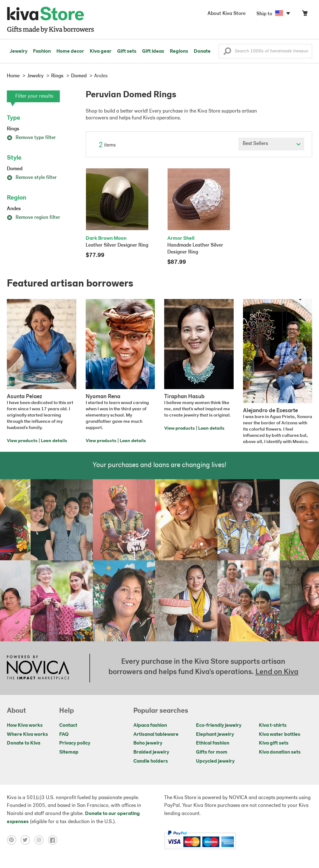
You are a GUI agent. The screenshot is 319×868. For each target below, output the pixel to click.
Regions (179, 51)
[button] (227, 53)
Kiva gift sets (274, 743)
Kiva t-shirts (273, 726)
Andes (14, 209)
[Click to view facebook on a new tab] (54, 840)
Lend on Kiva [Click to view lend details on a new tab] (277, 672)
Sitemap (69, 752)
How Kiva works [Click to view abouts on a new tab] (25, 726)
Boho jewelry (148, 743)
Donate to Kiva (24, 743)
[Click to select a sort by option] (271, 144)
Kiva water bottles (280, 735)
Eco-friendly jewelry (219, 726)
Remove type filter (31, 138)
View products (22, 441)
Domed (15, 169)
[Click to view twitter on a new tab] (27, 840)
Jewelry (19, 51)
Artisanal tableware (156, 735)
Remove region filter (33, 218)
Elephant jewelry (215, 735)
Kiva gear (101, 51)
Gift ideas (153, 51)
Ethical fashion (213, 743)
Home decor (70, 51)
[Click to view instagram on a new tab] (41, 840)
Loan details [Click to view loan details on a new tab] (54, 441)
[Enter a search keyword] (265, 51)
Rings (13, 129)
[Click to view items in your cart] (305, 14)
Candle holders (151, 761)
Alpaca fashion (150, 726)
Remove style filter (32, 178)
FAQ (64, 735)
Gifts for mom (212, 752)
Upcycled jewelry (215, 761)
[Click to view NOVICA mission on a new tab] (38, 668)
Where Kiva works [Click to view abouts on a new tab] (27, 735)
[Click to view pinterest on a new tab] (14, 840)
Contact (68, 726)
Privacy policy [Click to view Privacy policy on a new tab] (75, 743)
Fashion (42, 51)
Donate (202, 51)
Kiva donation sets (280, 752)
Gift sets (127, 51)
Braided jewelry (151, 752)
